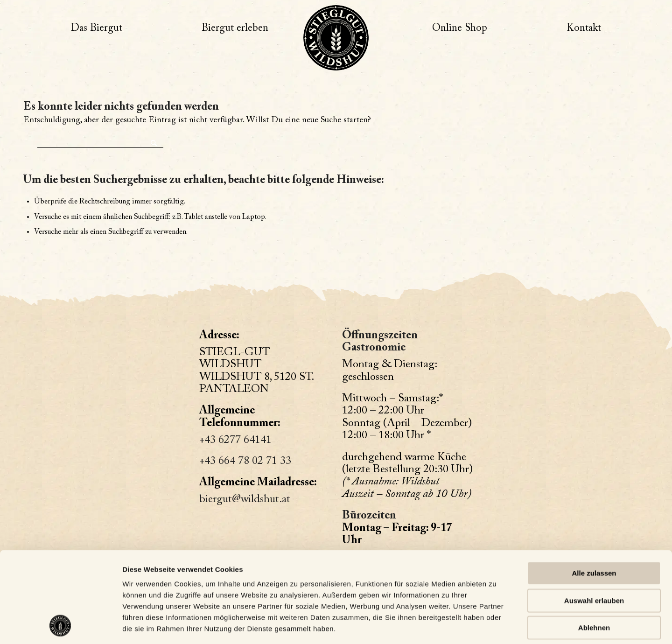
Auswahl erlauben (594, 515)
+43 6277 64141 (235, 440)
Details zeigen (146, 626)
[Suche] (100, 141)
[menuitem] (97, 28)
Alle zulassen (594, 488)
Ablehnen (594, 543)
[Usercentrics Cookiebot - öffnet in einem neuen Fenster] (60, 626)
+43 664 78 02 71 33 (245, 461)
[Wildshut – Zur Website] (336, 38)
